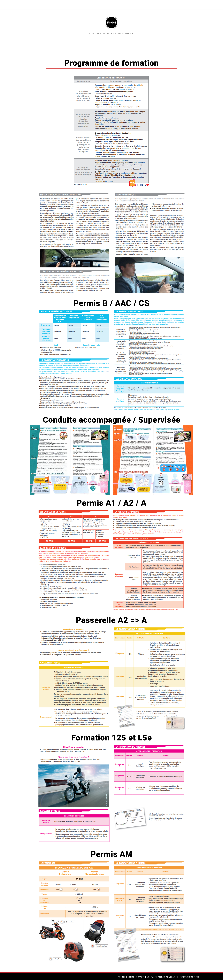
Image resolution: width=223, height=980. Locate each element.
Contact (140, 977)
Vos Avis (151, 977)
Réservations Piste (189, 977)
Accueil (122, 977)
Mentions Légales (167, 977)
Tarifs (131, 977)
